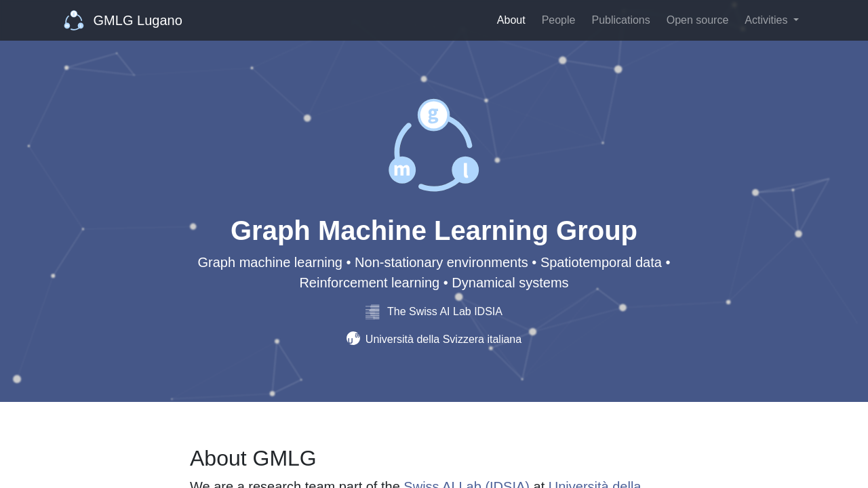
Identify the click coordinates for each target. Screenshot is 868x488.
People (559, 20)
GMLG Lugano (123, 20)
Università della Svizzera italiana (434, 339)
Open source (698, 20)
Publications (620, 20)
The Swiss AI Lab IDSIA (434, 311)
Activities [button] (768, 20)
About (511, 20)
